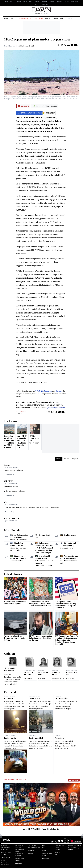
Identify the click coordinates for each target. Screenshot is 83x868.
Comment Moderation (5, 864)
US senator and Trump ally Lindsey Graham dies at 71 (68, 546)
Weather (31, 851)
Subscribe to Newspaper (19, 846)
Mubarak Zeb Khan (9, 46)
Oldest (59, 459)
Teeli (57, 855)
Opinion (55, 19)
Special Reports (47, 853)
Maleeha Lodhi (71, 678)
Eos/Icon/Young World (60, 846)
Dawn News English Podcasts (15, 780)
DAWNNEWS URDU (22, 1)
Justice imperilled (36, 738)
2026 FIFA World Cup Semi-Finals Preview (42, 829)
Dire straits (9, 698)
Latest (12, 19)
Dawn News (45, 858)
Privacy (4, 860)
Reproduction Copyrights (19, 851)
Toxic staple (59, 738)
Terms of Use (6, 858)
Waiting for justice (56, 673)
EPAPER (6, 1)
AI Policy (4, 855)
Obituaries (45, 4)
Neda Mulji (41, 678)
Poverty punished (61, 698)
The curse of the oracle (29, 673)
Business (62, 19)
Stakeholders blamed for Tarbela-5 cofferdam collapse (18, 558)
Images (31, 1)
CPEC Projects (21, 412)
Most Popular (13, 530)
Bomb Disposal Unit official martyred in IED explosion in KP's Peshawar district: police (41, 604)
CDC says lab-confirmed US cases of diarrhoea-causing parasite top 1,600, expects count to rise (65, 605)
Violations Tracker (36, 19)
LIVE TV (12, 1)
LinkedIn (40, 391)
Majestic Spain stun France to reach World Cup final (15, 603)
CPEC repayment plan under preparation (37, 39)
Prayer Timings (33, 845)
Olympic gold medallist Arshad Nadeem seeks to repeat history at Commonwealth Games (44, 561)
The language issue (43, 673)
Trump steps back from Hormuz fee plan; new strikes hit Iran (15, 638)
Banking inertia (70, 535)
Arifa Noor (7, 675)
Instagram (48, 391)
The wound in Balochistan (10, 669)
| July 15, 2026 (41, 14)
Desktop (31, 853)
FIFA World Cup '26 (22, 19)
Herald (38, 1)
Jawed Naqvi (28, 678)
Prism (43, 848)
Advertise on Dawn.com (19, 855)
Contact (4, 845)
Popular (75, 459)
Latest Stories (13, 574)
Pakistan (47, 19)
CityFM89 (52, 1)
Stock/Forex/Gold (34, 848)
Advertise (60, 1)
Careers (37, 4)
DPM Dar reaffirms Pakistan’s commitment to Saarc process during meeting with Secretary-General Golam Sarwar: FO (66, 640)
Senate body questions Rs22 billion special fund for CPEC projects (9, 442)
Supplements (75, 1)
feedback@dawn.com (56, 408)
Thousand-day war (72, 673)
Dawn (43, 845)
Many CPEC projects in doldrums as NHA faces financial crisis (22, 442)
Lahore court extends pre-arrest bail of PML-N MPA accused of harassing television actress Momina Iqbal (44, 548)
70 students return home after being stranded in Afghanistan (19, 537)
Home (6, 19)
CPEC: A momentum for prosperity (34, 439)
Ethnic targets (35, 698)
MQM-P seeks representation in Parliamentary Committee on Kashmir (41, 638)
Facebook (59, 391)
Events (67, 1)
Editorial (10, 692)
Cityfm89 (58, 850)
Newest (67, 459)
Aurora (44, 1)
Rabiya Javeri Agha (58, 678)
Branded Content (20, 858)
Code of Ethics (6, 852)
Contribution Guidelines (6, 849)
